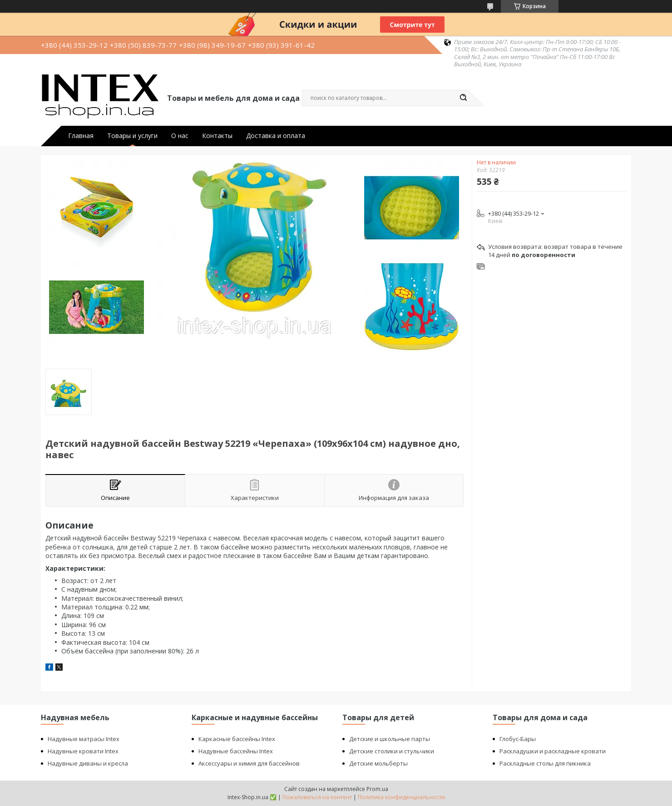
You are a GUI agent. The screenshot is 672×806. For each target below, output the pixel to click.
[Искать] (463, 98)
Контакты (217, 136)
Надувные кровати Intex (83, 751)
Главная (81, 136)
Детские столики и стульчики (392, 751)
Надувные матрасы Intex (84, 739)
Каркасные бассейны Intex (237, 739)
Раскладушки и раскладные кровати (553, 751)
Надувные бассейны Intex (236, 751)
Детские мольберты (378, 763)
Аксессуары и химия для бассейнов (249, 763)
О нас (180, 136)
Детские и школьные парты (390, 739)
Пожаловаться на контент (317, 797)
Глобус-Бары (518, 739)
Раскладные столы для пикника (545, 763)
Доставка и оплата (276, 136)
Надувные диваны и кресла (88, 763)
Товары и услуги (132, 136)
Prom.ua (377, 789)
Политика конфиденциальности (401, 797)
